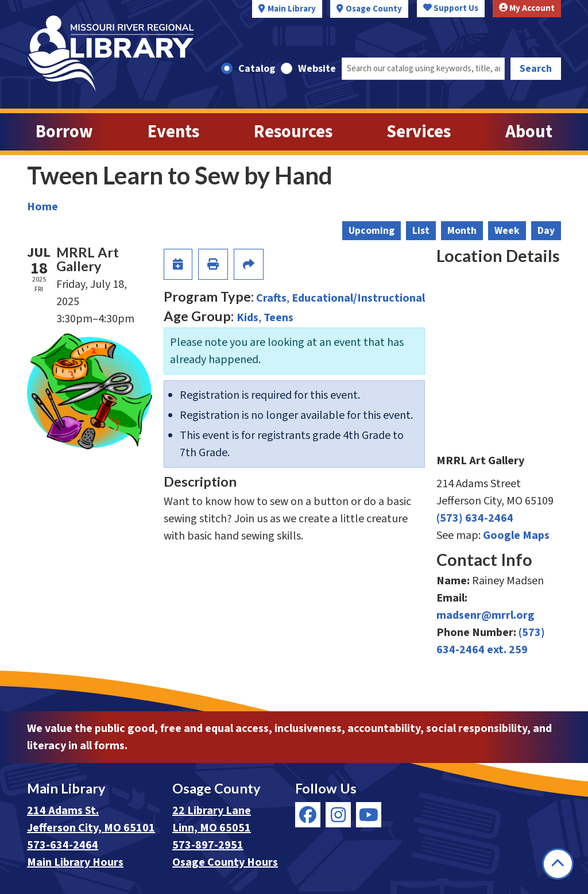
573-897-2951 (208, 845)
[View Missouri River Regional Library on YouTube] (369, 815)
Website (317, 69)
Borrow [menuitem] (64, 132)
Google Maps (516, 535)
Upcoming (372, 231)
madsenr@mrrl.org (486, 615)
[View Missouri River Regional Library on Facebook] (308, 815)
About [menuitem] (529, 132)
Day (546, 231)
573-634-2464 (63, 845)
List (421, 231)
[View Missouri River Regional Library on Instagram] (338, 815)
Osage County (374, 9)
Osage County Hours (225, 862)
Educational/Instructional (358, 298)
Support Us (451, 8)
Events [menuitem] (173, 132)
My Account (527, 8)
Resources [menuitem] (293, 132)
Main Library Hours (75, 862)
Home (42, 207)
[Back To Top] (558, 864)
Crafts (271, 298)
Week (507, 231)
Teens (278, 318)
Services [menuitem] (419, 132)
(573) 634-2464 (475, 518)
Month (462, 231)
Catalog (257, 69)
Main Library (292, 9)
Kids (247, 318)
